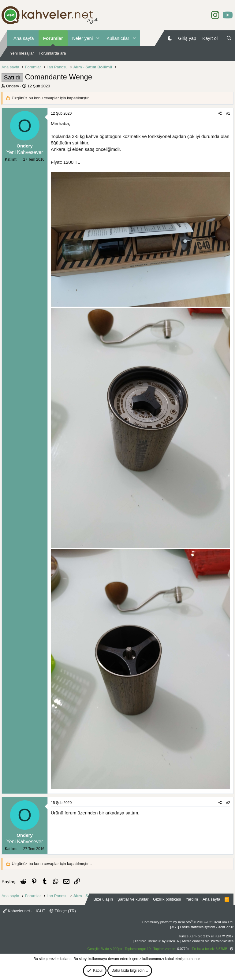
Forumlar (53, 38)
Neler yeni (83, 38)
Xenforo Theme (157, 941)
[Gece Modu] (170, 38)
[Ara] (229, 38)
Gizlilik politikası (167, 899)
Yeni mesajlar (22, 53)
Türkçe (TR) (63, 911)
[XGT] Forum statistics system (202, 927)
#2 (228, 803)
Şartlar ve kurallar (133, 899)
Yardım (192, 899)
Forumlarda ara (52, 53)
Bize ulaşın (103, 899)
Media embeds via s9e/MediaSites (208, 941)
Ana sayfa (24, 38)
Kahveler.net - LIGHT (24, 911)
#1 (228, 113)
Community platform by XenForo (188, 922)
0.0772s (183, 949)
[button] (98, 38)
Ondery (13, 86)
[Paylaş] (220, 114)
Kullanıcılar (118, 38)
